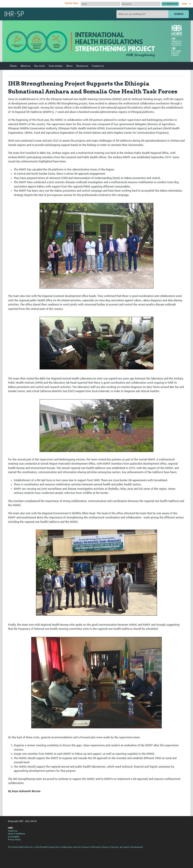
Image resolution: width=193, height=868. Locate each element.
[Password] (141, 4)
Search (179, 14)
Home (13, 66)
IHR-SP (14, 14)
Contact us (98, 66)
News (69, 66)
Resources (82, 66)
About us (25, 66)
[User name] (100, 4)
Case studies (56, 66)
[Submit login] (170, 4)
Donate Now (71, 3)
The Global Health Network (32, 4)
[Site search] (143, 14)
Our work (39, 66)
